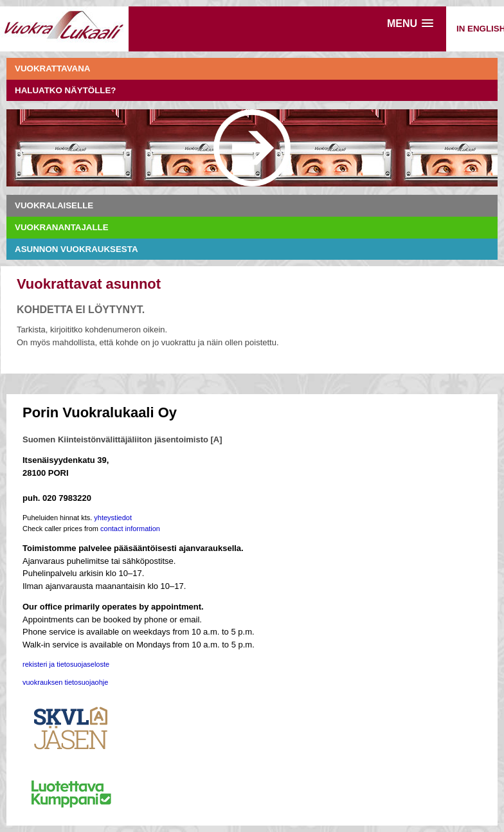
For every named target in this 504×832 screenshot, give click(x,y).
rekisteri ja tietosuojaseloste (66, 664)
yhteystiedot (113, 518)
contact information (130, 529)
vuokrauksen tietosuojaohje (65, 682)
